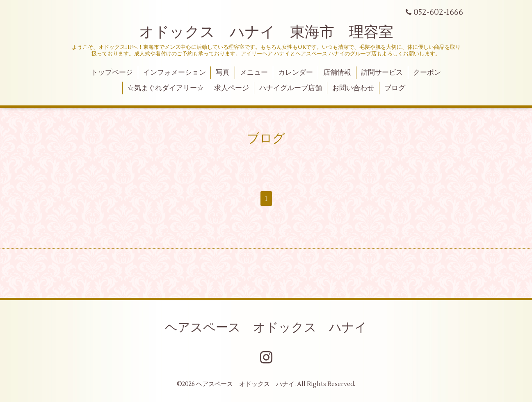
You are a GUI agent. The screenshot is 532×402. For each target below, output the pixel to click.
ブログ (395, 88)
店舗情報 (337, 73)
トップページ (112, 73)
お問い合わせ (353, 88)
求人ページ (232, 88)
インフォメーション (175, 73)
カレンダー (296, 73)
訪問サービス (382, 73)
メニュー (254, 73)
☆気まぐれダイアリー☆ (166, 88)
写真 (223, 73)
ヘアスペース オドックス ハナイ (266, 328)
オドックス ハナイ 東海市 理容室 (266, 32)
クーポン (427, 73)
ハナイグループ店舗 (291, 88)
